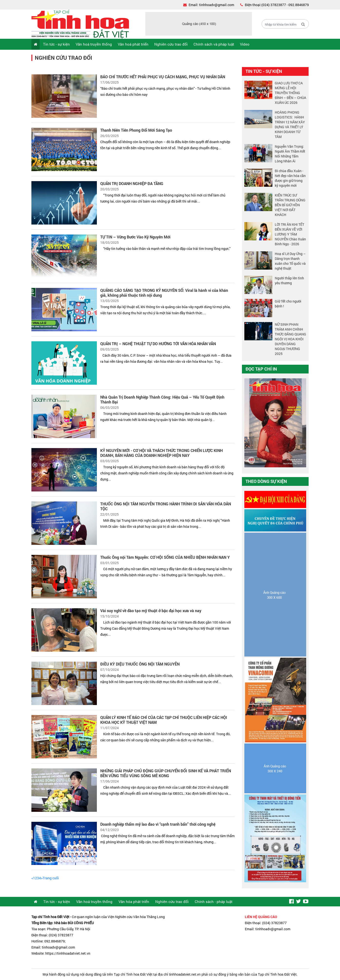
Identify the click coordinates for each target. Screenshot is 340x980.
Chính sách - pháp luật (214, 902)
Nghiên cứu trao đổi (171, 44)
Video (245, 44)
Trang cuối (51, 878)
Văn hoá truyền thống (94, 44)
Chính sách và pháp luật (214, 44)
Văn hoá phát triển (133, 44)
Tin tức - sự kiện (56, 44)
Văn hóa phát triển (134, 902)
